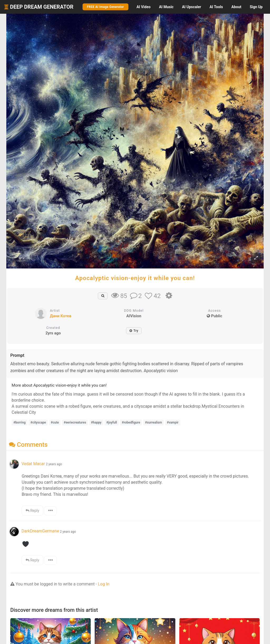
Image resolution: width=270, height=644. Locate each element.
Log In (104, 584)
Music (166, 7)
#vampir (173, 422)
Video (144, 7)
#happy (96, 422)
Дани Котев (61, 316)
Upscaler (191, 7)
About (236, 7)
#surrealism (153, 422)
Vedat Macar (33, 464)
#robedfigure (131, 422)
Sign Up (256, 7)
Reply (32, 511)
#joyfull (112, 422)
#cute (55, 422)
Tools (216, 7)
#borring (20, 422)
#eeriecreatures (75, 422)
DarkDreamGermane (40, 531)
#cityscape (38, 422)
